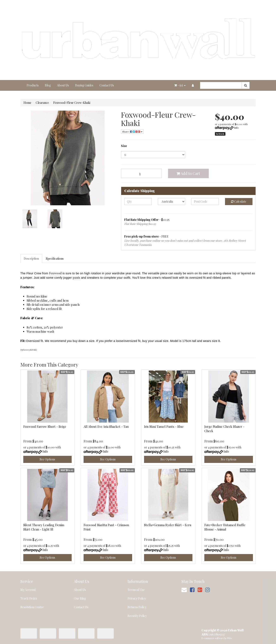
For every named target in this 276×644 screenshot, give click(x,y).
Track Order (29, 598)
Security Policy (137, 616)
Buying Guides (84, 85)
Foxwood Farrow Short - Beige (45, 427)
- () (180, 85)
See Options (47, 459)
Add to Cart (188, 173)
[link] (192, 590)
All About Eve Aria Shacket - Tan (106, 427)
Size (124, 146)
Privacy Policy (137, 598)
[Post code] (205, 202)
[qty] (138, 202)
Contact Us (107, 85)
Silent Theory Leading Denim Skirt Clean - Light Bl (44, 527)
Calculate (239, 201)
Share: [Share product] (132, 131)
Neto (230, 638)
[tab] (31, 259)
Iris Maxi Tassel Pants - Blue (164, 427)
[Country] (172, 202)
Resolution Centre (32, 607)
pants (76, 278)
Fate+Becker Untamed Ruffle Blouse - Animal (225, 527)
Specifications (55, 259)
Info (236, 128)
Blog (48, 85)
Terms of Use (136, 590)
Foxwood (55, 273)
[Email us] (184, 590)
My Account (28, 590)
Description (31, 259)
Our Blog (80, 598)
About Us (63, 85)
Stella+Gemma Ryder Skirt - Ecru (168, 525)
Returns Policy (137, 607)
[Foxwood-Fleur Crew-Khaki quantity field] (141, 173)
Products (33, 85)
